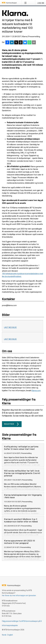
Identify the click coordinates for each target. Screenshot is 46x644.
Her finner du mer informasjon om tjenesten (19, 596)
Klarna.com (36, 391)
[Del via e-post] (34, 43)
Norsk (4, 635)
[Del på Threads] (21, 43)
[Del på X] (16, 43)
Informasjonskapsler (10, 625)
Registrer (12, 424)
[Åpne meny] (26, 3)
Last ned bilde (10, 327)
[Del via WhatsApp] (29, 43)
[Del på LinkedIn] (12, 43)
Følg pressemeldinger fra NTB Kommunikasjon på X (22, 621)
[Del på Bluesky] (25, 43)
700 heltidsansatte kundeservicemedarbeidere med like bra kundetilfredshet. (22, 275)
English (10, 635)
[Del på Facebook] (7, 43)
